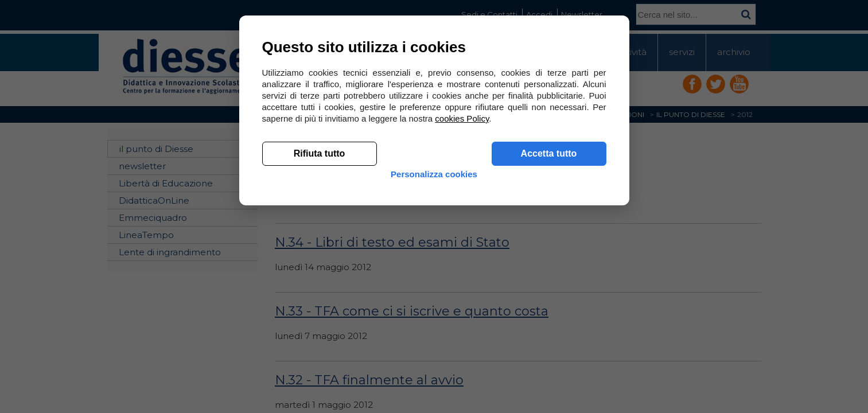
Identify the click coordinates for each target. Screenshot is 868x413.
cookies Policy (462, 287)
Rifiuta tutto (320, 322)
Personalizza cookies (434, 351)
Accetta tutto (549, 322)
